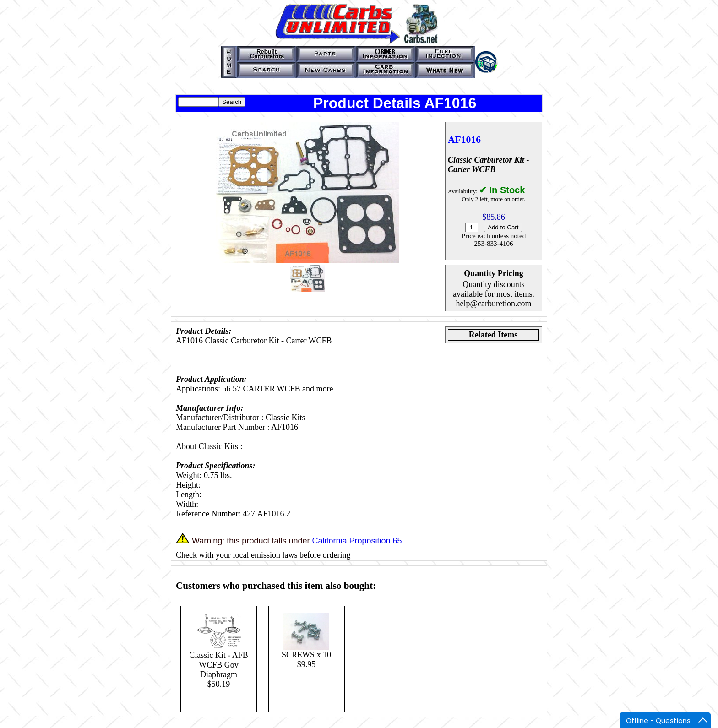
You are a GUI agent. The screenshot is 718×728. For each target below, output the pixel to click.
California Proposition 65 (357, 541)
